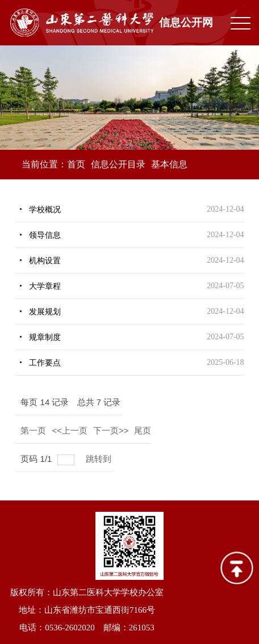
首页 (76, 164)
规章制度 (45, 337)
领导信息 (45, 235)
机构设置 (45, 261)
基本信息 (169, 164)
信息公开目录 (118, 164)
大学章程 (45, 286)
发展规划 (45, 312)
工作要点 (45, 363)
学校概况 (45, 210)
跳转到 (100, 459)
